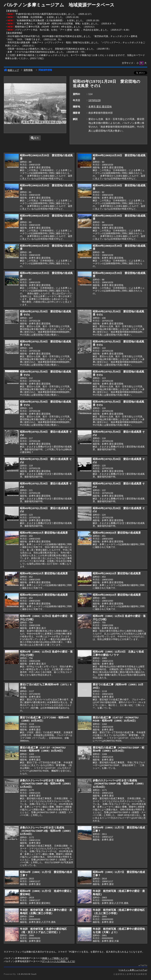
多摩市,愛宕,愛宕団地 (100, 107)
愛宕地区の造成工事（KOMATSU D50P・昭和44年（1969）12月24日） (118, 749)
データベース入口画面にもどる (58, 961)
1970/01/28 (94, 100)
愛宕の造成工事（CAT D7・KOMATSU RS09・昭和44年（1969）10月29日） (116, 719)
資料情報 (28, 70)
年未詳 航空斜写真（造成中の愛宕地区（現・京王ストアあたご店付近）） (43, 930)
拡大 (35, 138)
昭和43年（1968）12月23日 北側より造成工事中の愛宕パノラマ (118, 653)
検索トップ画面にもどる (55, 958)
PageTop (144, 965)
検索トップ (11, 70)
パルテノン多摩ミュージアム (133, 970)
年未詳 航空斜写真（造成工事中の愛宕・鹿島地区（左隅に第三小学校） (46, 912)
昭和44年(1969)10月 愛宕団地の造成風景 (44, 533)
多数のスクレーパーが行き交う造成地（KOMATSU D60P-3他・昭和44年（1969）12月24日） (46, 784)
